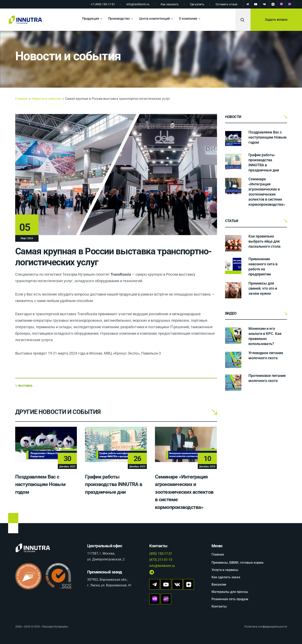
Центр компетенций (154, 19)
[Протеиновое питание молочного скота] (233, 383)
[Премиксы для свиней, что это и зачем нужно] (233, 290)
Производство (119, 19)
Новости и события (68, 56)
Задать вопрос (276, 20)
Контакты (219, 606)
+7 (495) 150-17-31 (103, 4)
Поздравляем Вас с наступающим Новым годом (40, 484)
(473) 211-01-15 (161, 560)
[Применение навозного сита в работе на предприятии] (233, 266)
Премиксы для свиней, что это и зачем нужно (263, 288)
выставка (25, 385)
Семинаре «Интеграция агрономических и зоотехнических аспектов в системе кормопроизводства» (184, 492)
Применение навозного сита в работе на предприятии (263, 267)
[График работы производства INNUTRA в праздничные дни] (233, 162)
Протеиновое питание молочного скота (267, 378)
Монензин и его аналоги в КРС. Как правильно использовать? (265, 336)
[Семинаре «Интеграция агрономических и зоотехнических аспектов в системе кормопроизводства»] (233, 186)
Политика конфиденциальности (266, 627)
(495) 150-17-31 (161, 554)
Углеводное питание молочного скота (266, 355)
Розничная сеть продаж (230, 599)
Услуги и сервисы (225, 570)
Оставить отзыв (226, 4)
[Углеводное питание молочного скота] (233, 360)
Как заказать (170, 4)
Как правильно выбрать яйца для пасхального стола (264, 241)
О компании (188, 19)
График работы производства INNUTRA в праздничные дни (114, 484)
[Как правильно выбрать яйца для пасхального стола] (233, 243)
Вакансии (219, 584)
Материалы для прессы (230, 592)
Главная (21, 99)
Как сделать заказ (226, 577)
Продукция (91, 19)
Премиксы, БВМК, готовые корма (238, 563)
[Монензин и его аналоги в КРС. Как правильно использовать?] (233, 335)
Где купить (197, 4)
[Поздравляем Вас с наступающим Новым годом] (233, 139)
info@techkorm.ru (138, 4)
